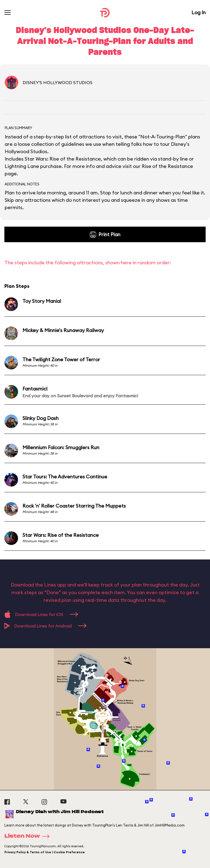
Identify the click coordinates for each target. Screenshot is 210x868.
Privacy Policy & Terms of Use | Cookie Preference (45, 852)
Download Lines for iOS (41, 614)
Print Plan (105, 235)
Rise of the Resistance (167, 166)
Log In (199, 12)
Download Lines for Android (45, 626)
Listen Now (29, 836)
